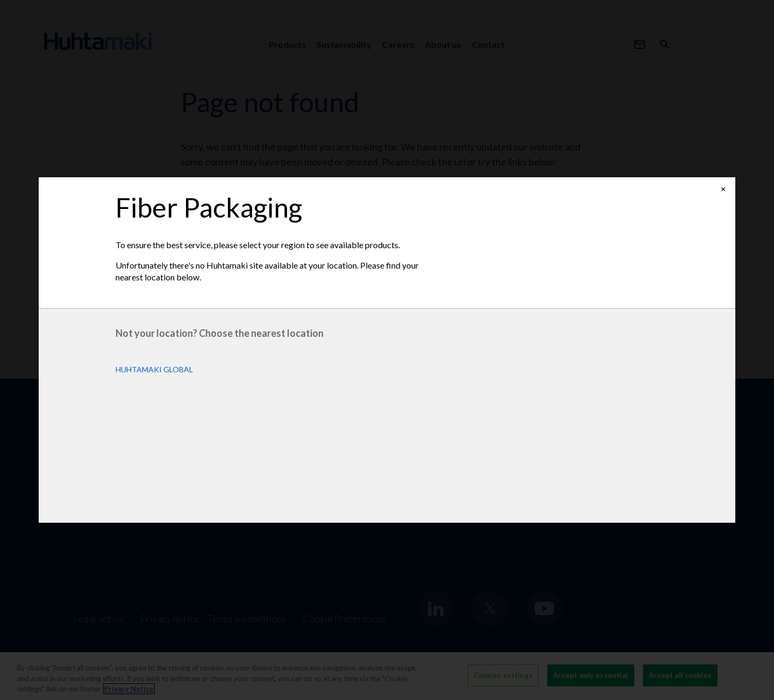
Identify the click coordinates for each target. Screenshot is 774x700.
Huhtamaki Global (154, 370)
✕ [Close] (723, 189)
